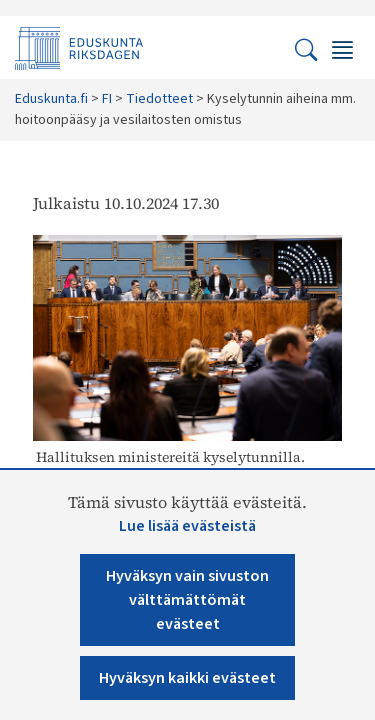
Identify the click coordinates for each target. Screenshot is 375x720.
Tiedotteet (159, 99)
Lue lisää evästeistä (187, 526)
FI (107, 99)
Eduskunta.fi (51, 99)
